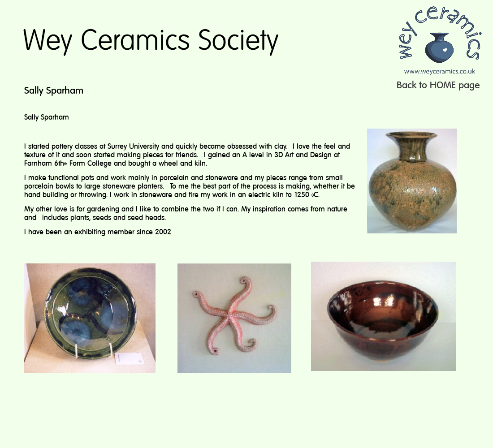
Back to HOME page (438, 86)
